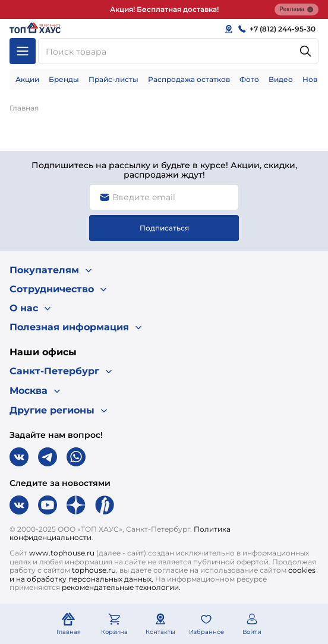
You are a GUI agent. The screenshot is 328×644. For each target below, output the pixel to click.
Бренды (64, 79)
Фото (249, 79)
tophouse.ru (94, 570)
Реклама (297, 10)
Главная (24, 108)
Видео (281, 79)
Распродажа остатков (189, 79)
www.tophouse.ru (62, 553)
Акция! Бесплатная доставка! (164, 9)
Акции (27, 79)
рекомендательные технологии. (121, 587)
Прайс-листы (113, 79)
